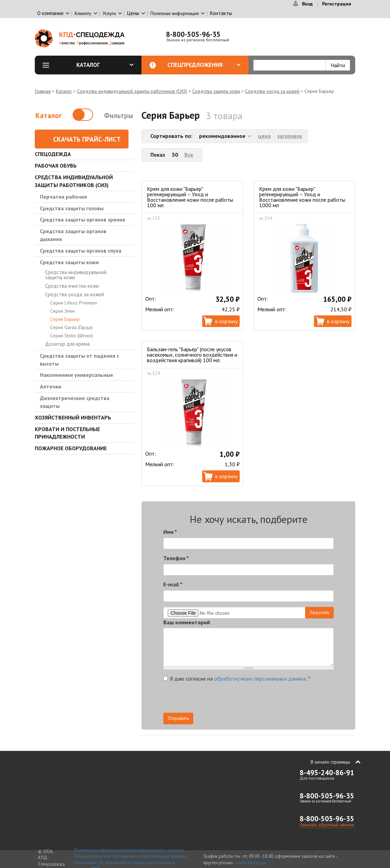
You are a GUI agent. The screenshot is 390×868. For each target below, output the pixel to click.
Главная (43, 91)
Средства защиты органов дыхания (73, 235)
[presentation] (272, 699)
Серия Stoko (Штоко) (72, 336)
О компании (50, 13)
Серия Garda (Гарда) (71, 327)
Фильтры (118, 116)
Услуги (109, 13)
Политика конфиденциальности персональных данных (129, 850)
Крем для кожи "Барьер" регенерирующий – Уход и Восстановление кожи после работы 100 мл (190, 197)
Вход (307, 4)
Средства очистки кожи (72, 286)
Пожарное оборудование (71, 448)
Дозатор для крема (67, 344)
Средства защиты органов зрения (82, 219)
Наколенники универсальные (77, 375)
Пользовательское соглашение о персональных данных (130, 856)
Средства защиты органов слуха (81, 251)
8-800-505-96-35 (193, 34)
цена (264, 136)
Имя (170, 532)
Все (189, 155)
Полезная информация (175, 13)
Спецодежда (53, 154)
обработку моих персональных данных (260, 679)
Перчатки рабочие (64, 197)
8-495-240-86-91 (327, 773)
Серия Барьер (65, 319)
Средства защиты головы (72, 208)
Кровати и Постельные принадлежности (67, 433)
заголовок (290, 136)
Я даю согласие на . (237, 679)
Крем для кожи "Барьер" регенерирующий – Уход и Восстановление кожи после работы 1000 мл (302, 197)
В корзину (226, 321)
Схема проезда (250, 863)
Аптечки (51, 386)
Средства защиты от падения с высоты (79, 360)
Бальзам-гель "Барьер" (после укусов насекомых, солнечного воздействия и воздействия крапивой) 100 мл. (192, 355)
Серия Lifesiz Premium (74, 303)
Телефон (176, 558)
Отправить (178, 718)
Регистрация (337, 4)
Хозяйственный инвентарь (73, 417)
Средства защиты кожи (216, 91)
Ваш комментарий (187, 622)
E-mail (173, 584)
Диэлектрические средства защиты (75, 402)
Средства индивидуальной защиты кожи (76, 275)
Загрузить (319, 612)
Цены (133, 13)
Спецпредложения (204, 65)
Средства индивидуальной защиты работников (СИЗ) (132, 91)
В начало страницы (330, 762)
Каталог (105, 65)
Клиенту (83, 13)
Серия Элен (62, 311)
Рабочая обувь (56, 166)
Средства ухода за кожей (272, 91)
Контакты (221, 13)
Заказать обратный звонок (327, 825)
